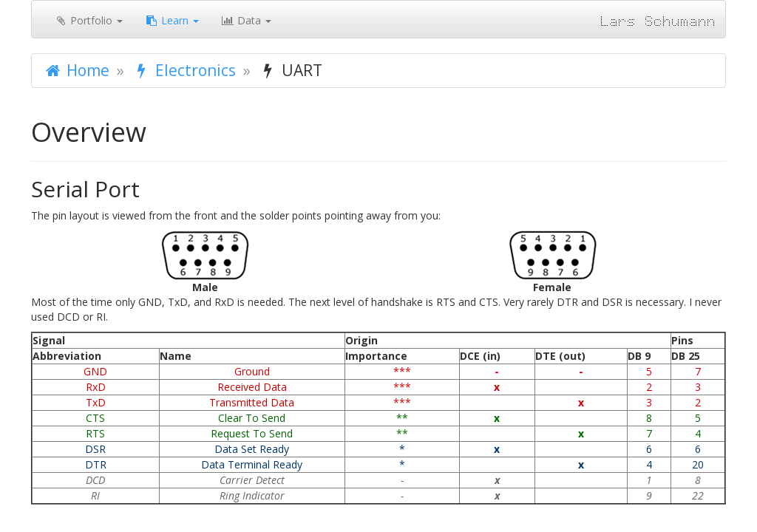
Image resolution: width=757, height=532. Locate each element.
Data (246, 20)
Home (76, 70)
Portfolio (88, 20)
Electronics (184, 70)
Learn (172, 20)
